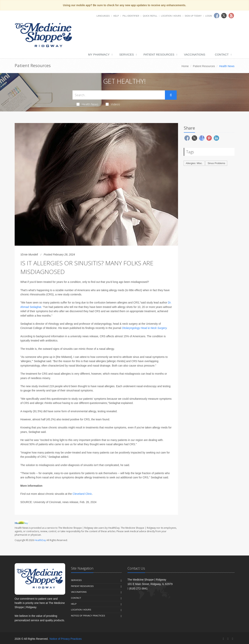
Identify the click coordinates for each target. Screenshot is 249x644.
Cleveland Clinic (82, 494)
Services (127, 54)
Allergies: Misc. (194, 163)
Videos (113, 104)
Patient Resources (159, 54)
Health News (87, 104)
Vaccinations (195, 54)
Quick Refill (150, 16)
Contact (222, 54)
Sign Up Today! (193, 16)
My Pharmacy (99, 54)
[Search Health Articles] (119, 95)
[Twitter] (228, 639)
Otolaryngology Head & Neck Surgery (144, 328)
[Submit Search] (171, 95)
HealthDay (40, 540)
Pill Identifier (131, 16)
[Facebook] (223, 639)
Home (185, 66)
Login (208, 16)
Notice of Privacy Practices (88, 616)
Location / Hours (171, 16)
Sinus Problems (216, 163)
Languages (103, 16)
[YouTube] (233, 639)
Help (116, 16)
